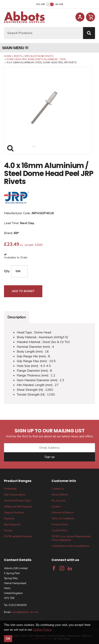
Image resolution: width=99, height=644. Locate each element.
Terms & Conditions (63, 519)
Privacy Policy (60, 525)
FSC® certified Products (18, 537)
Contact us (58, 489)
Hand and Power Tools (17, 501)
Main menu (15, 48)
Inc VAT (41, 4)
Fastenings (10, 489)
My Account (58, 501)
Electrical (9, 519)
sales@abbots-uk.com (25, 612)
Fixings (8, 531)
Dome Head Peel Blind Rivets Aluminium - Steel (37, 59)
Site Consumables (15, 495)
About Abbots (60, 495)
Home (8, 56)
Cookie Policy (59, 531)
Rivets (18, 56)
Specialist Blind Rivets (39, 56)
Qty (7, 271)
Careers (56, 507)
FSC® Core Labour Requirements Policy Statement (71, 538)
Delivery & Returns (63, 513)
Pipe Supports (12, 525)
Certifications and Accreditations (70, 546)
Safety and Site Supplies (18, 507)
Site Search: (4, 27)
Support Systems (14, 513)
